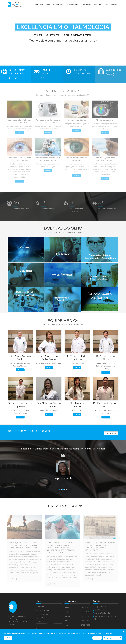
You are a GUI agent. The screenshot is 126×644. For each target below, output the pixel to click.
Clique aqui (14, 79)
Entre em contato (111, 435)
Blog (106, 4)
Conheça (20, 371)
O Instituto (39, 4)
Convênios (98, 4)
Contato (114, 4)
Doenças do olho (72, 4)
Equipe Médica (86, 4)
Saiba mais (45, 79)
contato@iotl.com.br (103, 614)
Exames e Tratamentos (54, 4)
